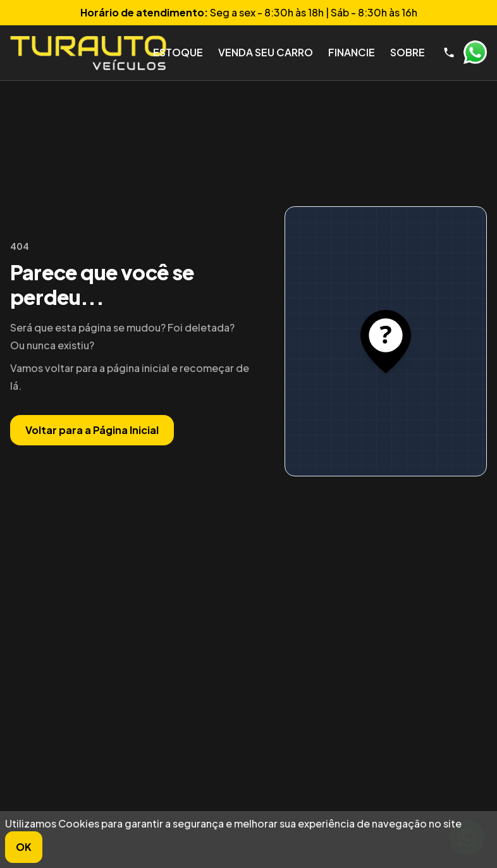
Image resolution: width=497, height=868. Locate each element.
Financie (352, 52)
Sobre (408, 52)
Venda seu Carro (266, 52)
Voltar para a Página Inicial (92, 430)
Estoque (178, 52)
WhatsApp (475, 53)
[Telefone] (449, 53)
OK (24, 847)
